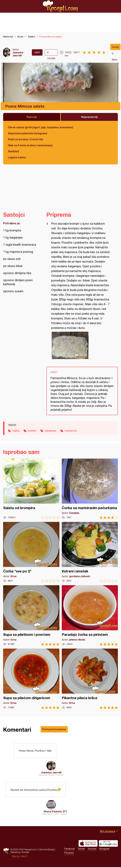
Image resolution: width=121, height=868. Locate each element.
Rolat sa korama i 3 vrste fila (25, 139)
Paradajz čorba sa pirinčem (90, 615)
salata (16, 431)
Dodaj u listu (115, 48)
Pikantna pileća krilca (90, 679)
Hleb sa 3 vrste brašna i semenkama (30, 145)
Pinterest (69, 854)
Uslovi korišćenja (46, 850)
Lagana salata (17, 157)
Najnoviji (32, 117)
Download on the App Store (88, 844)
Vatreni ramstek (90, 552)
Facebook (69, 850)
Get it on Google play (108, 844)
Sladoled (13, 151)
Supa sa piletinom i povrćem (31, 615)
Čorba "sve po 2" (31, 552)
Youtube (92, 850)
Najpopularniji (89, 117)
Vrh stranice (108, 832)
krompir (32, 431)
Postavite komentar (54, 729)
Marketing (15, 853)
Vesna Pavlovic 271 (55, 812)
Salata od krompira (31, 489)
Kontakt (26, 853)
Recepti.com (60, 6)
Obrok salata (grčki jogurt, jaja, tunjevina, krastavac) (40, 127)
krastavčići (71, 431)
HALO (24, 857)
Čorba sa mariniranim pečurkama (90, 489)
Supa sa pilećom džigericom (31, 679)
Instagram (104, 850)
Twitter (81, 850)
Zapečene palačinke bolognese (28, 133)
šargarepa (50, 431)
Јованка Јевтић (18, 54)
